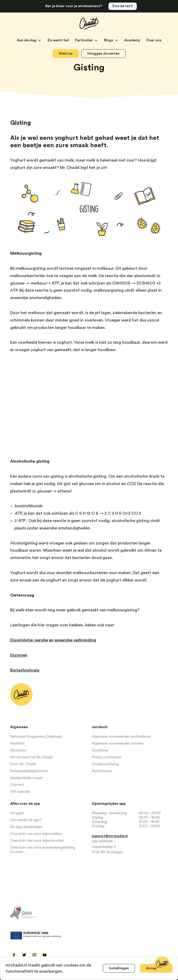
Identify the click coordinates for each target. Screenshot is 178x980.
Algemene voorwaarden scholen (118, 743)
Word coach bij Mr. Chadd (31, 757)
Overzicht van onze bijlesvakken (36, 834)
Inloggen (17, 813)
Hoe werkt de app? (26, 820)
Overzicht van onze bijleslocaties (37, 841)
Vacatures (18, 750)
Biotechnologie (25, 670)
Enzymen (19, 655)
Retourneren (102, 771)
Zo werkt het (59, 40)
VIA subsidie (20, 792)
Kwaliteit (17, 743)
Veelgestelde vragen (27, 778)
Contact (17, 785)
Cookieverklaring (105, 764)
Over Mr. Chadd (23, 764)
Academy (133, 40)
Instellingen (119, 968)
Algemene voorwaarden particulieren (121, 737)
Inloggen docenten (103, 54)
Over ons (154, 40)
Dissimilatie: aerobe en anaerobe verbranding (53, 640)
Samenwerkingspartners (29, 771)
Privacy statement (106, 757)
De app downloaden (26, 827)
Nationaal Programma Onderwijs (36, 737)
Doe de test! (123, 6)
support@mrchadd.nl (110, 836)
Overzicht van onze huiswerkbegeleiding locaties (43, 850)
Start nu (66, 54)
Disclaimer (100, 750)
